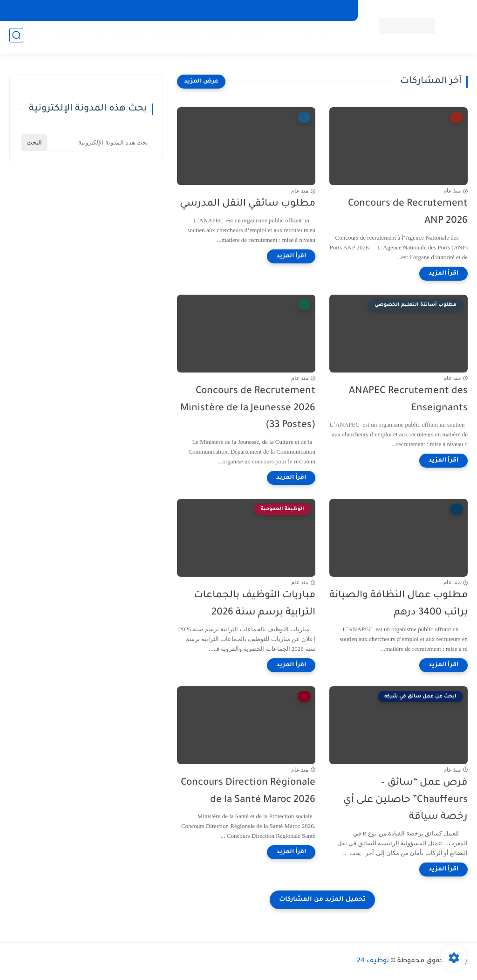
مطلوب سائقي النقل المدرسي (248, 204)
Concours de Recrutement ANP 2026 (408, 213)
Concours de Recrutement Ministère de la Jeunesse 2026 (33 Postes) (248, 409)
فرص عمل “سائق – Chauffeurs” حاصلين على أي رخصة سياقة (405, 800)
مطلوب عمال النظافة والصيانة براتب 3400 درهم (399, 604)
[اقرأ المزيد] (443, 274)
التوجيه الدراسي (116, 38)
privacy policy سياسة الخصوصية (301, 10)
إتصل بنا (232, 10)
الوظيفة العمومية (234, 38)
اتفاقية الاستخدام (185, 10)
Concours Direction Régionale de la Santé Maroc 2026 (248, 792)
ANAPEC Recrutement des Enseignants (408, 400)
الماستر (28, 38)
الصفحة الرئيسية (300, 38)
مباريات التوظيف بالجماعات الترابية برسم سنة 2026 (255, 604)
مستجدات (65, 38)
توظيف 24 (373, 961)
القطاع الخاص (173, 38)
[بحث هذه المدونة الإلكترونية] (100, 143)
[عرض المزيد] (201, 82)
